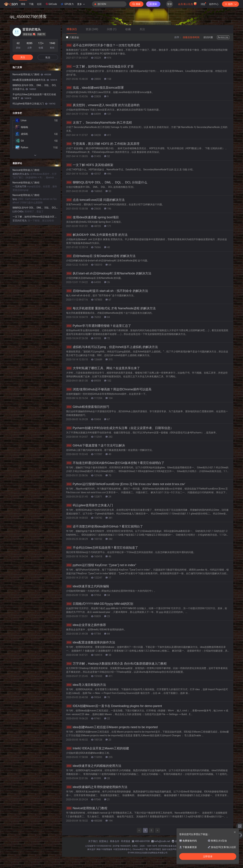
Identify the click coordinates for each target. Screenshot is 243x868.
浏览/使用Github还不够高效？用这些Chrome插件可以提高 (109, 389)
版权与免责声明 (169, 849)
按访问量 (208, 37)
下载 (31, 4)
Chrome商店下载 (140, 849)
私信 (48, 57)
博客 (23, 4)
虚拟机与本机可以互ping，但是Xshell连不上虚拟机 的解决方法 (112, 347)
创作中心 (214, 4)
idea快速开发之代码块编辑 (88, 586)
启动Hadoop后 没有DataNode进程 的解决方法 (101, 256)
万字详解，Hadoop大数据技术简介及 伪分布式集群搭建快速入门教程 (116, 664)
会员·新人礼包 (187, 4)
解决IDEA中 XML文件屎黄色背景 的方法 (97, 235)
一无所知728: (20, 186)
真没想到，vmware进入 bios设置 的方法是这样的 (103, 105)
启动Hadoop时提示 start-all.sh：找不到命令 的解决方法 (107, 291)
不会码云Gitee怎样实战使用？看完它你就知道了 (102, 548)
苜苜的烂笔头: (20, 221)
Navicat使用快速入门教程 (87, 808)
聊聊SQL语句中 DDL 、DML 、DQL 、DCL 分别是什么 (107, 182)
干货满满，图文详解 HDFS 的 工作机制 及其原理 (103, 144)
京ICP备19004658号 (122, 846)
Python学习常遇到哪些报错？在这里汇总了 (99, 326)
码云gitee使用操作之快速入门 (90, 505)
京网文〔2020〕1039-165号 (144, 846)
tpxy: (15, 199)
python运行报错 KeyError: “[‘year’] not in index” (101, 565)
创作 (230, 4)
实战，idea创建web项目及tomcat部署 (95, 88)
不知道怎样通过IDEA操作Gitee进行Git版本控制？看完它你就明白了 (115, 463)
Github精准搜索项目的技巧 (88, 407)
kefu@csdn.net (162, 841)
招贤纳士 (104, 841)
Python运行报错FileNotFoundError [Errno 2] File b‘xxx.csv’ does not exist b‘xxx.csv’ (126, 484)
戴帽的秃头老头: (21, 174)
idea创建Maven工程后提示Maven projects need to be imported (112, 727)
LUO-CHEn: (19, 212)
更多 (81, 4)
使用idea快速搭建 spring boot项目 (93, 217)
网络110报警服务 (104, 849)
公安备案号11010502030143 (98, 846)
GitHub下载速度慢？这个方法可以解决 (96, 445)
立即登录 (208, 856)
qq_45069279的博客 (28, 17)
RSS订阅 (223, 37)
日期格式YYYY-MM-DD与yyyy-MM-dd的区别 (100, 604)
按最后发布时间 (191, 37)
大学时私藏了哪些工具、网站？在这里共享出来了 (103, 368)
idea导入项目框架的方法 (86, 685)
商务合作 (115, 841)
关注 (23, 57)
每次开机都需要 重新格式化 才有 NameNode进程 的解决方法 (111, 308)
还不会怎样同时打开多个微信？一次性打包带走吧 (103, 45)
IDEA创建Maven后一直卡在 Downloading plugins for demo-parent (114, 706)
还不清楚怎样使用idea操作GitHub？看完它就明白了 (105, 526)
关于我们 (93, 841)
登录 (170, 4)
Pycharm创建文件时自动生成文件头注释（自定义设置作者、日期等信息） (120, 428)
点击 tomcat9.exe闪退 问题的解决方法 (95, 200)
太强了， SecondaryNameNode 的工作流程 (99, 123)
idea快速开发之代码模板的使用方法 (94, 766)
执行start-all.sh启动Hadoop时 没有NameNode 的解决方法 (109, 273)
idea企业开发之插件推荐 (86, 625)
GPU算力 (67, 4)
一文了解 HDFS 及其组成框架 (90, 165)
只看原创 (72, 37)
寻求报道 (125, 841)
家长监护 (91, 849)
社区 (39, 4)
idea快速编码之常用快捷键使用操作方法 (97, 787)
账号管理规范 (155, 849)
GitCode (51, 4)
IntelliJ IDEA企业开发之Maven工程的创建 (98, 748)
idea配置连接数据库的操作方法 (91, 642)
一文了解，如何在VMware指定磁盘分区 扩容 (100, 66)
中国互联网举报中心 (122, 849)
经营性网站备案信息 (167, 846)
